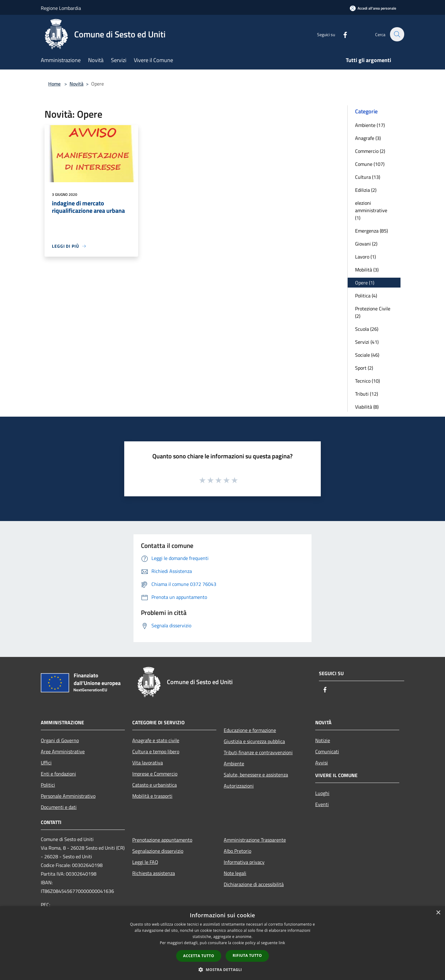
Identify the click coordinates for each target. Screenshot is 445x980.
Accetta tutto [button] (199, 956)
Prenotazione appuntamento (162, 840)
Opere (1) (365, 283)
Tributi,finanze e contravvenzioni (258, 752)
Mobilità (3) (367, 270)
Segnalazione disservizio (158, 851)
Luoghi (322, 793)
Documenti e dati (59, 807)
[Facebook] (342, 34)
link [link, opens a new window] (282, 943)
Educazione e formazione (250, 730)
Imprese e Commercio (155, 774)
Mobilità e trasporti (152, 796)
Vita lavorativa (148, 763)
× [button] (438, 913)
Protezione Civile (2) (373, 312)
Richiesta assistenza (154, 873)
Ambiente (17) (370, 125)
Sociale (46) (367, 355)
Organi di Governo (60, 740)
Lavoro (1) (365, 257)
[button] (222, 969)
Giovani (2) (366, 244)
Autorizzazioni (239, 786)
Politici (48, 785)
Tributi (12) (367, 394)
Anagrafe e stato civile (156, 740)
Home (54, 84)
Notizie (323, 740)
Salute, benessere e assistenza (256, 775)
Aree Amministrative (63, 751)
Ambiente (234, 763)
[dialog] (222, 943)
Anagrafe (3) (368, 138)
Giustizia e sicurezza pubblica (254, 741)
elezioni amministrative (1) (371, 210)
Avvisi (322, 763)
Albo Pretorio (237, 851)
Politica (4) (366, 296)
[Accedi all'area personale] (373, 8)
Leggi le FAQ (145, 862)
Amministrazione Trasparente (255, 840)
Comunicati (327, 751)
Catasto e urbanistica (155, 785)
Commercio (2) (370, 151)
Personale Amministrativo (68, 796)
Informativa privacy (244, 862)
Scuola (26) (367, 329)
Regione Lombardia (61, 8)
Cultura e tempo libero (156, 751)
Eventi (322, 804)
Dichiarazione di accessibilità (254, 884)
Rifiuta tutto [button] (247, 955)
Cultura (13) (368, 177)
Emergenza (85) (371, 231)
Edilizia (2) (366, 190)
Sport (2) (364, 368)
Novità (76, 84)
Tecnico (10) (367, 381)
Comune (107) (370, 164)
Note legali (235, 873)
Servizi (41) (367, 342)
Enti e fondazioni (58, 774)
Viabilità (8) (367, 407)
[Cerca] (397, 34)
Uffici (46, 763)
